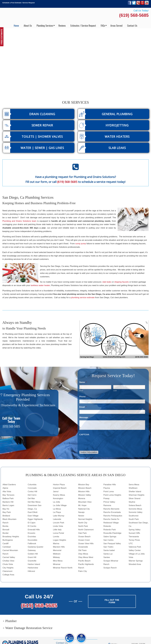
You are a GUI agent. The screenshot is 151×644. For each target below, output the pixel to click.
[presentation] (98, 442)
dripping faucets (122, 282)
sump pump (81, 244)
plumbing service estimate (83, 297)
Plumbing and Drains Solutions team (19, 221)
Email (83, 407)
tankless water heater (40, 285)
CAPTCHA (84, 435)
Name (83, 382)
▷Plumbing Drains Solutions (76, 16)
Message (84, 417)
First (81, 391)
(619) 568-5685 (134, 15)
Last (115, 391)
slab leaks (107, 282)
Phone (83, 397)
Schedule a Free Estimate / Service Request (19, 3)
